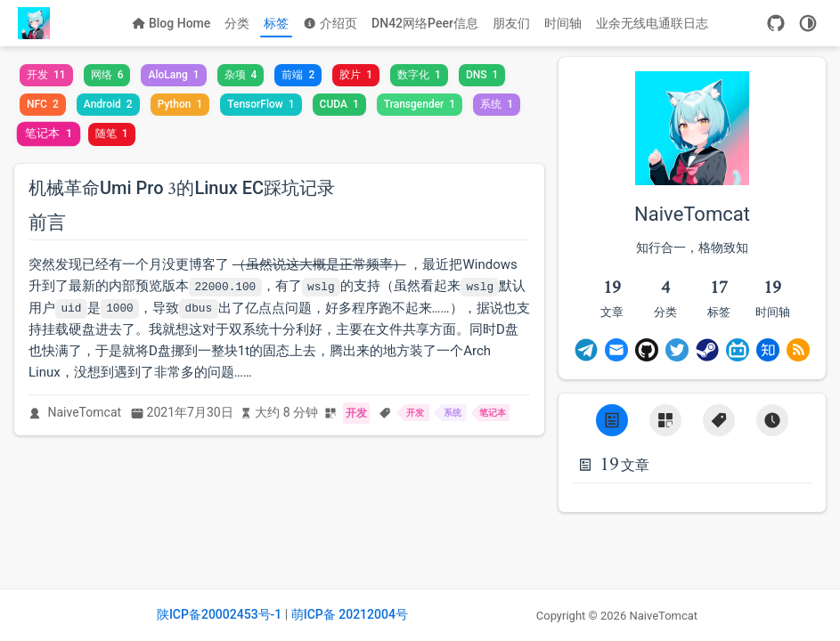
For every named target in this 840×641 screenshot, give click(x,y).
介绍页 (330, 23)
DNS (482, 75)
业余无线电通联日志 (652, 23)
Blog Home (171, 23)
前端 (298, 75)
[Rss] (798, 350)
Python (180, 104)
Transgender (420, 104)
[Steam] (707, 350)
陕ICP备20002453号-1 (219, 614)
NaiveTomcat (85, 412)
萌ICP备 (315, 614)
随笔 (112, 134)
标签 (276, 23)
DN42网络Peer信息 (425, 23)
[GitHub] (776, 23)
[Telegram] (586, 350)
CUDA (339, 104)
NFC (43, 104)
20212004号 (373, 614)
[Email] (616, 350)
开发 (46, 75)
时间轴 (563, 23)
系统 (497, 104)
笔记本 (49, 134)
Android (108, 104)
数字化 (419, 75)
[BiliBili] (738, 350)
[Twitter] (677, 350)
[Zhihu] (768, 350)
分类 (237, 23)
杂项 (241, 75)
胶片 (356, 75)
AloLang (173, 75)
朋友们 (511, 23)
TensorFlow (261, 104)
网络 (107, 75)
